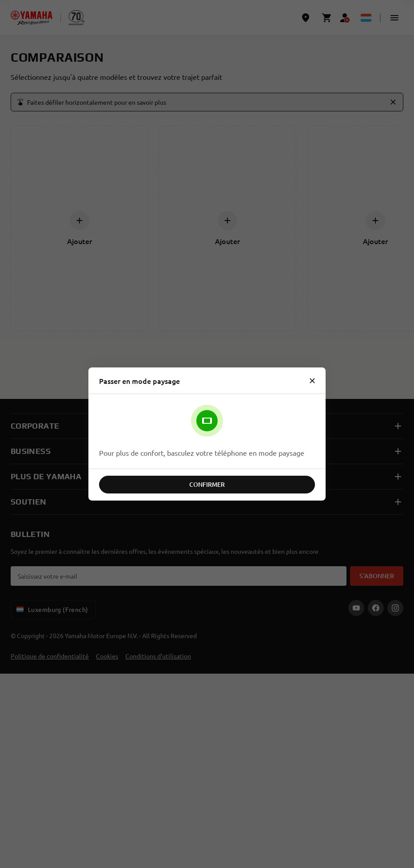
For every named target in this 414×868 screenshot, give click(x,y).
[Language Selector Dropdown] (366, 18)
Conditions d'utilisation (158, 656)
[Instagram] (395, 608)
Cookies (107, 656)
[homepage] (32, 18)
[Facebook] (376, 608)
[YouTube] (356, 608)
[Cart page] (327, 18)
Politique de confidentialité (50, 656)
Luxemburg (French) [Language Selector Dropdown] (52, 609)
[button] (394, 18)
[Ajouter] (80, 221)
